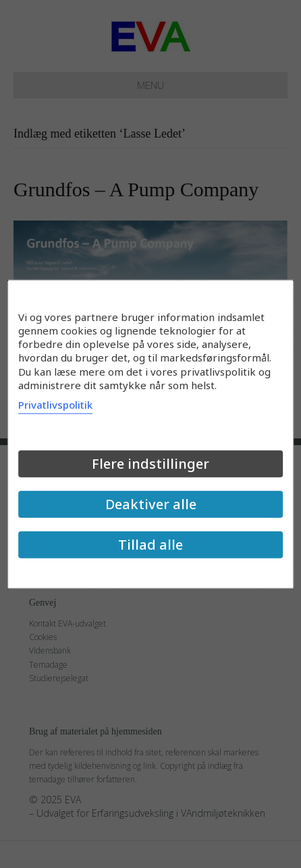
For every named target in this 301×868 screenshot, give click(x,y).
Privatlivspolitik (55, 405)
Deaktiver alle (151, 504)
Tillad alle (150, 545)
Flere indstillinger (150, 464)
